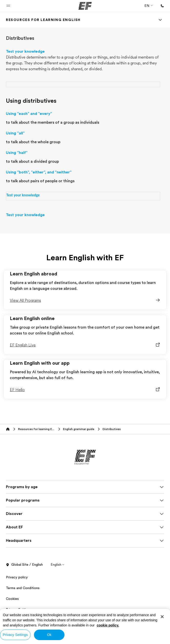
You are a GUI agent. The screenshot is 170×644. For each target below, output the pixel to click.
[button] (8, 6)
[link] (43, 20)
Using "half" (17, 153)
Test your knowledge (25, 51)
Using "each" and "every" (29, 114)
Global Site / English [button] (24, 565)
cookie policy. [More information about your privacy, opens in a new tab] (108, 625)
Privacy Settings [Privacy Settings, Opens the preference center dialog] (15, 635)
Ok (49, 635)
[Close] (162, 617)
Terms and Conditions (23, 588)
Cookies (12, 599)
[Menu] (160, 20)
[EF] (85, 6)
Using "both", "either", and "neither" (39, 172)
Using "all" (15, 133)
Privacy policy (17, 577)
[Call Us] (162, 6)
